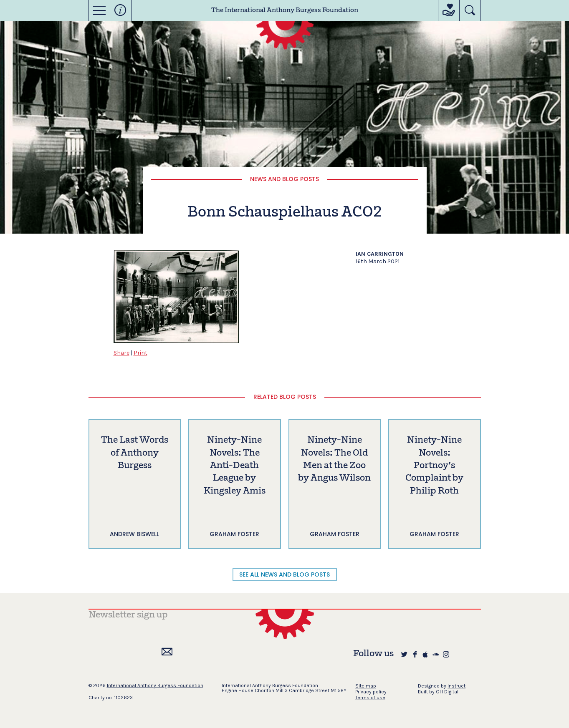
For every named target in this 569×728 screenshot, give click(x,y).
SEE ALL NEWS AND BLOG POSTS (284, 574)
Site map (366, 686)
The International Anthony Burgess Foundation (285, 10)
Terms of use (370, 698)
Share (121, 353)
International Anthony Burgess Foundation (155, 685)
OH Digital (447, 692)
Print (140, 353)
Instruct (456, 686)
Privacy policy (371, 692)
